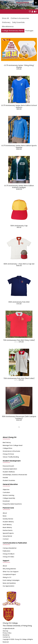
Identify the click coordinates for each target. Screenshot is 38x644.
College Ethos (7, 448)
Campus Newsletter (10, 548)
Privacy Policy (7, 633)
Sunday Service (8, 519)
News (5, 516)
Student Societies (9, 480)
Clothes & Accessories (20, 18)
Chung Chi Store (22, 3)
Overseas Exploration (10, 469)
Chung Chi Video (8, 557)
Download (6, 501)
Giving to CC (7, 577)
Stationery (6, 22)
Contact (6, 539)
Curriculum (6, 492)
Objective (6, 489)
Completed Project (9, 574)
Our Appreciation (9, 586)
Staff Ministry (7, 525)
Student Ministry (8, 522)
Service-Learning (8, 495)
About (5, 513)
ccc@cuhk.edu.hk (9, 628)
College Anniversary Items (13, 31)
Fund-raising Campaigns (11, 580)
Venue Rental (7, 536)
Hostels (5, 477)
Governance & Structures (11, 451)
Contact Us (6, 637)
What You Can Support (11, 572)
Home (11, 3)
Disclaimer (6, 635)
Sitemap (5, 631)
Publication (7, 551)
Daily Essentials (18, 22)
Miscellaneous (8, 26)
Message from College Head (13, 445)
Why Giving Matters (9, 569)
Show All (5, 18)
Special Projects (8, 533)
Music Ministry (7, 527)
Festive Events (8, 530)
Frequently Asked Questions (12, 504)
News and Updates (9, 583)
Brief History (7, 442)
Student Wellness (9, 472)
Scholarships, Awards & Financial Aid (15, 475)
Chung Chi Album (9, 554)
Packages (29, 31)
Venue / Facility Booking (11, 457)
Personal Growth (8, 466)
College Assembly (9, 498)
